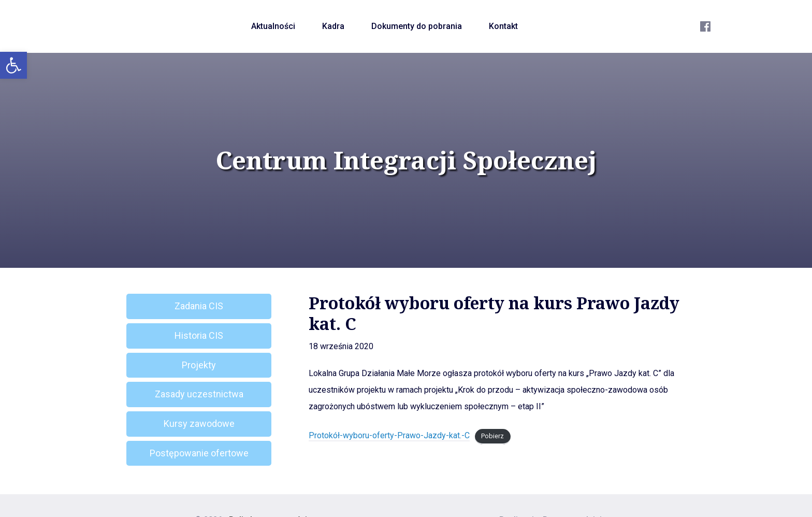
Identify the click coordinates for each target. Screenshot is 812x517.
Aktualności (273, 26)
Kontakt (503, 26)
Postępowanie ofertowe (199, 453)
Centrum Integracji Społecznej (406, 160)
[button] (13, 65)
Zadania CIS (199, 306)
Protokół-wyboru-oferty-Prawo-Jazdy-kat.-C (389, 435)
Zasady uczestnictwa (199, 394)
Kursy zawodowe (199, 423)
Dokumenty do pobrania (417, 26)
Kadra (333, 26)
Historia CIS (199, 335)
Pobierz (492, 436)
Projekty (199, 365)
